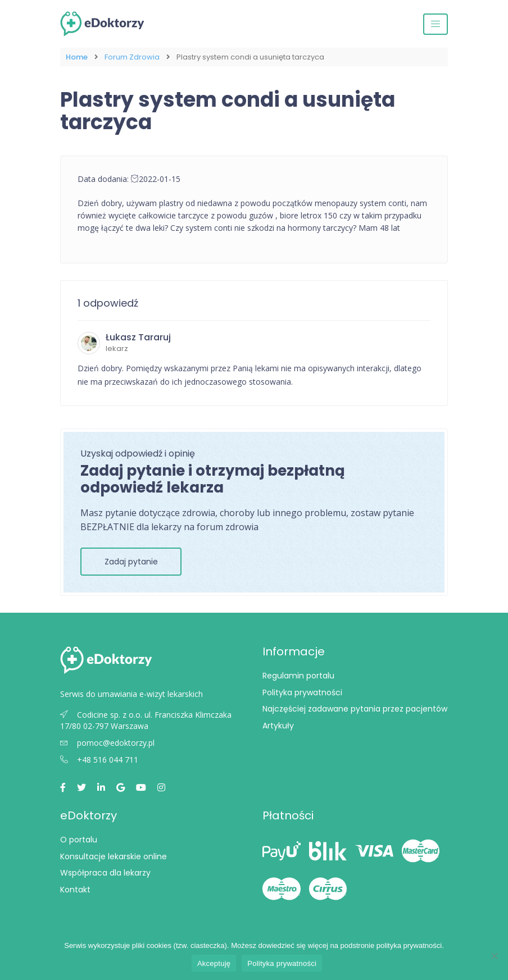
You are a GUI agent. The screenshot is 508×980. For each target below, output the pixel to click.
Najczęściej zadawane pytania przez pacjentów (355, 709)
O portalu (79, 840)
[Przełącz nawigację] (436, 24)
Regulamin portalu (298, 676)
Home (77, 57)
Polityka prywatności (302, 692)
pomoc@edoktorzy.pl (107, 743)
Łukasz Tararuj (138, 337)
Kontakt (75, 890)
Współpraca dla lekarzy (105, 873)
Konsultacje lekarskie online (114, 856)
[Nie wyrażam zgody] (494, 956)
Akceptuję (214, 963)
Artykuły (278, 726)
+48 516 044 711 (99, 760)
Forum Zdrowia (132, 57)
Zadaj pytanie (131, 562)
